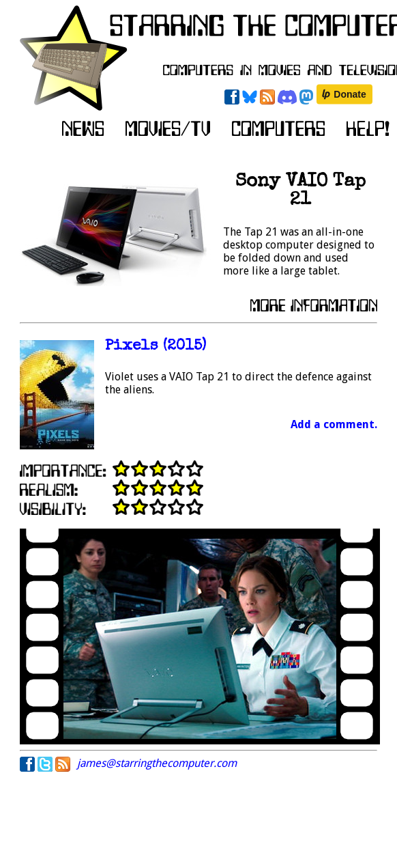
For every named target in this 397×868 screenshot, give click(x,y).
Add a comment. (334, 424)
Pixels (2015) (156, 347)
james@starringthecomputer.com (157, 763)
